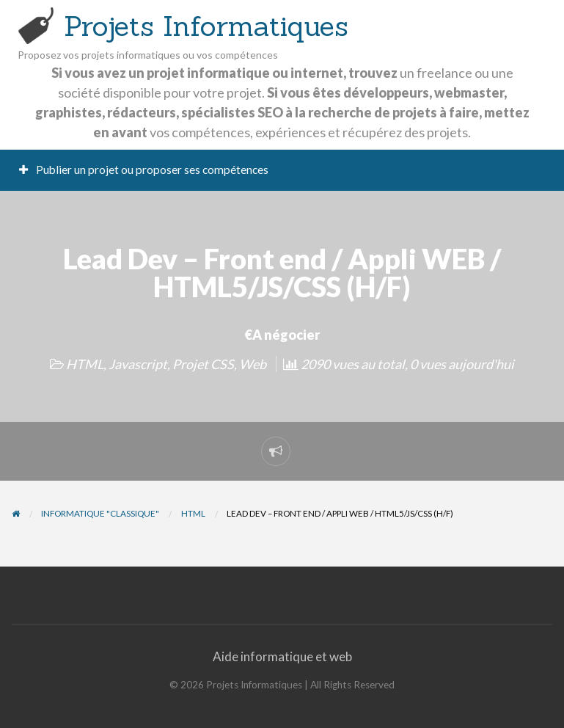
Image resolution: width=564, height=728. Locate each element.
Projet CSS (203, 364)
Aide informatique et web (282, 656)
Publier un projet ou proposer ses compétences (144, 170)
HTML (85, 364)
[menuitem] (144, 171)
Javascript (138, 364)
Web (253, 364)
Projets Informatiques (206, 26)
